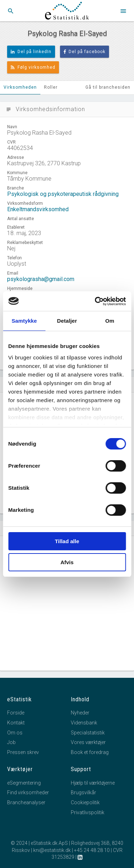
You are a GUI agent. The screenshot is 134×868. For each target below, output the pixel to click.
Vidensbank (84, 723)
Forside (16, 713)
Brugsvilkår (83, 792)
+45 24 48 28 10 (92, 850)
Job (11, 742)
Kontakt (16, 723)
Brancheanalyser (26, 802)
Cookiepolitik (85, 802)
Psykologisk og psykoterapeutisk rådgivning (63, 194)
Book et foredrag (90, 752)
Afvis (67, 562)
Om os (15, 733)
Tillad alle (67, 541)
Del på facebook (85, 52)
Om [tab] (110, 321)
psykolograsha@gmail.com (41, 279)
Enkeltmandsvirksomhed (38, 209)
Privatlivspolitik (88, 812)
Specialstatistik (88, 733)
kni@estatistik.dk (52, 850)
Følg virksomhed (33, 67)
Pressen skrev (23, 752)
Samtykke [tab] (24, 321)
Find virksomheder (28, 792)
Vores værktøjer (88, 742)
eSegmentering (24, 783)
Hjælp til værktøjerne (93, 783)
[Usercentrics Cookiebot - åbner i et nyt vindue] (95, 301)
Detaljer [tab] (67, 321)
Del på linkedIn (31, 52)
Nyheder (80, 713)
